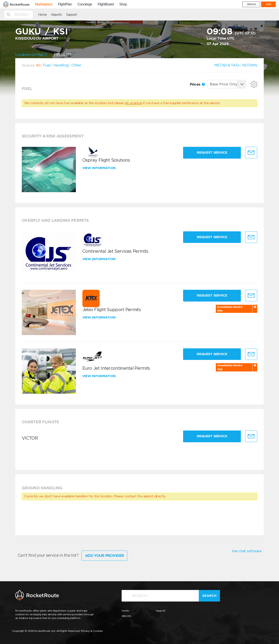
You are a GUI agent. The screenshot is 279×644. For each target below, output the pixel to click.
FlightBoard (106, 4)
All (38, 65)
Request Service (212, 153)
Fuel (47, 65)
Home (42, 15)
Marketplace (44, 4)
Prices (197, 84)
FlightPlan (65, 4)
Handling (61, 65)
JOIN (268, 4)
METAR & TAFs (227, 65)
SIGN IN (251, 4)
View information (100, 168)
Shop (123, 4)
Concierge (85, 4)
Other (76, 65)
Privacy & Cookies (92, 631)
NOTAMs (250, 65)
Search (209, 596)
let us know (133, 103)
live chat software (247, 551)
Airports (56, 15)
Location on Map (31, 54)
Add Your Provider (104, 556)
